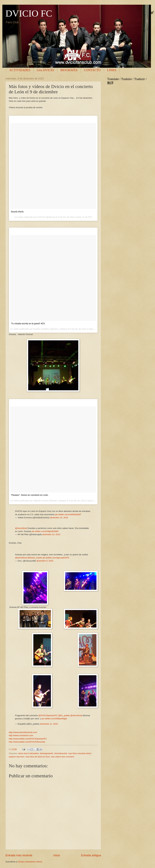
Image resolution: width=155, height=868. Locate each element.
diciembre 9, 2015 (45, 561)
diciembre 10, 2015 (59, 518)
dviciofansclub (61, 753)
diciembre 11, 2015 (49, 724)
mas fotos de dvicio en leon (38, 757)
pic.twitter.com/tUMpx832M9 (45, 531)
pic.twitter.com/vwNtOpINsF (68, 514)
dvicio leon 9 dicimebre (29, 753)
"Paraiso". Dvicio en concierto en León (29, 495)
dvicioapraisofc (47, 753)
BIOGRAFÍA (69, 70)
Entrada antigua (91, 855)
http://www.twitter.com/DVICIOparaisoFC (28, 739)
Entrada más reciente (19, 855)
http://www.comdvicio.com (21, 735)
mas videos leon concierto (63, 757)
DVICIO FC (29, 13)
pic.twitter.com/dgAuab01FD (56, 558)
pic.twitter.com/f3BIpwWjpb (54, 719)
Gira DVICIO (45, 70)
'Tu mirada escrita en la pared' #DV (28, 324)
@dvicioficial (21, 528)
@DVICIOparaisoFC (48, 715)
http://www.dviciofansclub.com (23, 732)
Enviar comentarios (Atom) (30, 862)
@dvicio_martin (35, 558)
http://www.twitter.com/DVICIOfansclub (27, 742)
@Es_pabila (64, 715)
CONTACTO (92, 70)
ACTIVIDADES (20, 70)
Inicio (57, 855)
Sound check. (17, 212)
